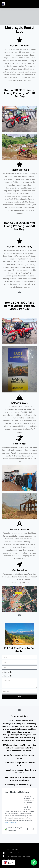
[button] (3, 4)
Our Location (20, 571)
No (11, 672)
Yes (5, 672)
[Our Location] (20, 565)
